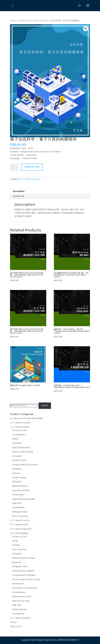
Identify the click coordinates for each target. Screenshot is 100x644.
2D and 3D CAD (20, 431)
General (16, 473)
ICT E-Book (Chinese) (39, 21)
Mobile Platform (20, 486)
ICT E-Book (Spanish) (20, 618)
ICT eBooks (22, 21)
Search (45, 406)
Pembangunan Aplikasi (23, 571)
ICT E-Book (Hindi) (19, 525)
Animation (17, 443)
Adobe (15, 439)
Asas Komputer (19, 550)
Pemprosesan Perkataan (24, 575)
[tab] (50, 192)
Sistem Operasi (19, 610)
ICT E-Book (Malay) (19, 533)
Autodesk (17, 456)
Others (13, 622)
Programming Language (23, 499)
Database (17, 469)
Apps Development (21, 448)
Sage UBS (17, 503)
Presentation (18, 495)
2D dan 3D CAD (20, 537)
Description (19, 191)
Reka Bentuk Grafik (22, 597)
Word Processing (20, 516)
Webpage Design (20, 512)
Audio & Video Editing (22, 452)
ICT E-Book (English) (20, 427)
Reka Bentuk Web (21, 601)
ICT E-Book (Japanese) (21, 529)
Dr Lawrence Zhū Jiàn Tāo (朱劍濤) (26, 419)
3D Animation (19, 435)
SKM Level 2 (16, 627)
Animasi (16, 545)
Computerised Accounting (25, 465)
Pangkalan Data (20, 567)
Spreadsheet (18, 508)
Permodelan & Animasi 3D (24, 588)
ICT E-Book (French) (20, 521)
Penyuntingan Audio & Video (26, 580)
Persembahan (19, 592)
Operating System (21, 491)
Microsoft (17, 482)
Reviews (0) (19, 196)
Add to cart (32, 167)
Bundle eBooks (19, 460)
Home (13, 21)
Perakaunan (18, 584)
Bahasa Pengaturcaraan (24, 558)
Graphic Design (19, 478)
